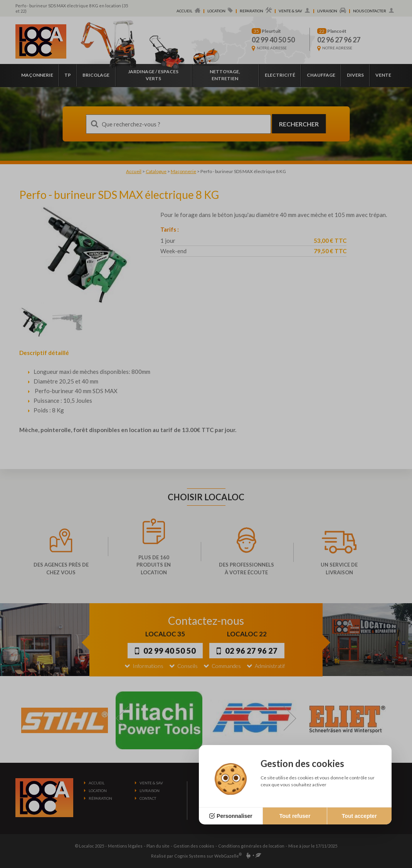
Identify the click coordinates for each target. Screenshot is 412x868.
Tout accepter (359, 816)
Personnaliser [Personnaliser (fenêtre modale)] (235, 816)
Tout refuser (295, 816)
